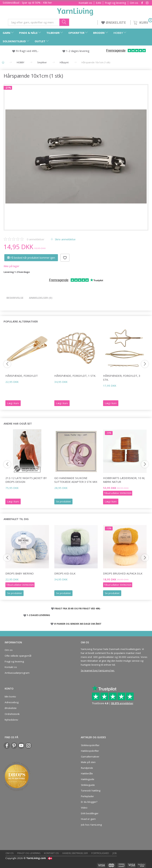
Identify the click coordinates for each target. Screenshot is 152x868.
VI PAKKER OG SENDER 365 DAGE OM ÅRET (78, 624)
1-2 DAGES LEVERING (38, 615)
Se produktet (63, 501)
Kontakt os (85, 3)
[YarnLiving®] (75, 11)
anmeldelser (36, 239)
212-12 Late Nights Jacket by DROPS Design (26, 480)
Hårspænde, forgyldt (22, 376)
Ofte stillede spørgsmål (18, 656)
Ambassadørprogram (17, 673)
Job (115, 853)
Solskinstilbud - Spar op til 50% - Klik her (27, 3)
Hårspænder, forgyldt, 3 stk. (122, 378)
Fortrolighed (100, 853)
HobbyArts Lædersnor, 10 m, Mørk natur (124, 480)
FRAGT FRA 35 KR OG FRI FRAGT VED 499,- (78, 608)
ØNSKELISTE (114, 22)
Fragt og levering (115, 3)
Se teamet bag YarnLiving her (97, 670)
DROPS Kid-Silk (65, 573)
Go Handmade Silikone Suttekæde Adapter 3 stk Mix (76, 480)
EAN (98, 3)
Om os (134, 3)
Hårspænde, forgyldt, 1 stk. (75, 376)
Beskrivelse (15, 298)
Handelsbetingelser (75, 853)
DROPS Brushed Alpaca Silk (123, 573)
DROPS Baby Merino (20, 573)
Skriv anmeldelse (65, 239)
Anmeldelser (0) (41, 298)
